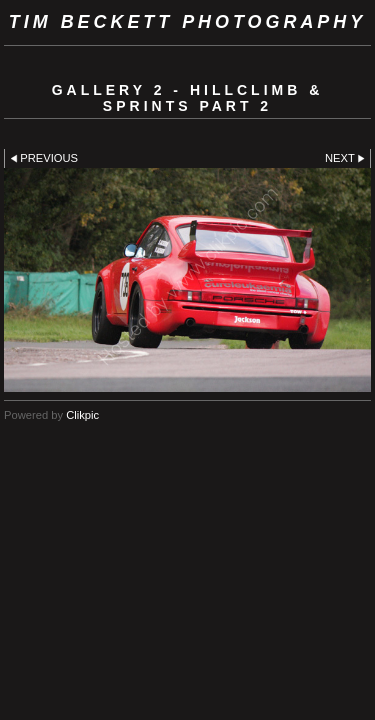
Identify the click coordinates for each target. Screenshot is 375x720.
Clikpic (82, 415)
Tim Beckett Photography (187, 22)
